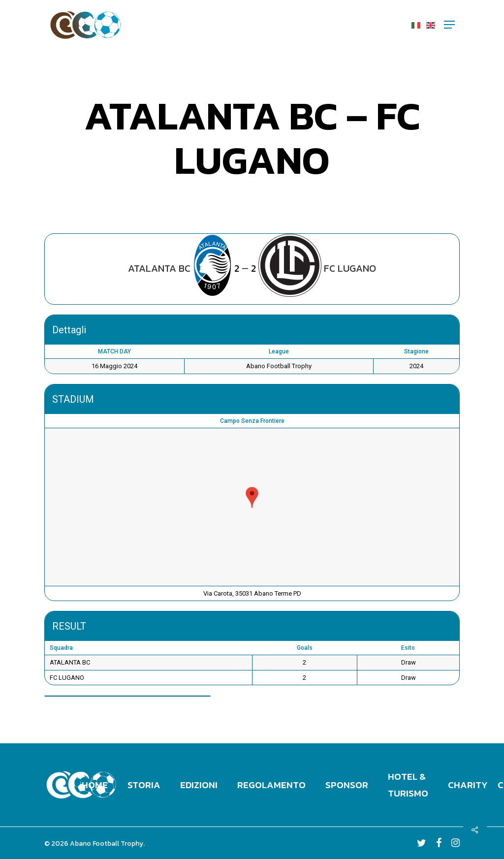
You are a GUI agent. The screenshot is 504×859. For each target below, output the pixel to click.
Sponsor (347, 785)
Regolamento (271, 785)
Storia (144, 785)
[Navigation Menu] (449, 25)
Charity (468, 785)
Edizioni (199, 785)
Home (95, 785)
